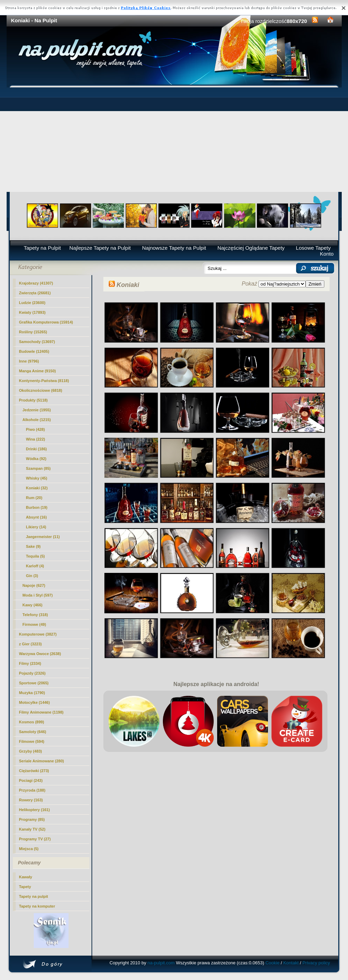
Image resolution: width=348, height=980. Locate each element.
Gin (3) (32, 576)
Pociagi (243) (31, 780)
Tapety (25, 887)
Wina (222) (36, 439)
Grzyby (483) (31, 751)
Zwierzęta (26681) (35, 293)
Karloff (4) (35, 566)
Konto (327, 254)
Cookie (272, 963)
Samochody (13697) (37, 342)
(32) (37, 488)
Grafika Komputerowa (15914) (46, 322)
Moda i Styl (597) (38, 595)
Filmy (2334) (30, 663)
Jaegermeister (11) (43, 537)
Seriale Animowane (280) (42, 761)
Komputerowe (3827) (38, 634)
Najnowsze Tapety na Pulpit (174, 248)
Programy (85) (32, 819)
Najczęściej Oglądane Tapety (251, 248)
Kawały (26, 877)
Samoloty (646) (33, 732)
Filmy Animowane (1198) (41, 712)
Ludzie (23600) (32, 303)
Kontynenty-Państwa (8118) (44, 381)
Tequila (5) (35, 556)
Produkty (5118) (34, 400)
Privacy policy (316, 963)
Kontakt (291, 963)
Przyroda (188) (32, 790)
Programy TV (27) (35, 839)
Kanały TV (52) (32, 829)
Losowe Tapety (313, 248)
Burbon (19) (37, 507)
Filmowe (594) (32, 741)
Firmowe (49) (34, 624)
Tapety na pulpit (34, 896)
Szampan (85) (38, 468)
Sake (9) (33, 546)
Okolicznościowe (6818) (41, 390)
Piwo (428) (35, 429)
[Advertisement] (174, 140)
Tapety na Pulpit (42, 248)
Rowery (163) (31, 800)
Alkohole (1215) (37, 420)
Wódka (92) (36, 459)
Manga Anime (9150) (38, 371)
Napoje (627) (34, 585)
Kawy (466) (33, 605)
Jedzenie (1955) (37, 410)
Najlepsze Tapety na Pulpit (100, 248)
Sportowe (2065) (34, 683)
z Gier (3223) (30, 644)
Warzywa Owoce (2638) (40, 654)
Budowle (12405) (34, 351)
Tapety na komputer (37, 906)
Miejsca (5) (29, 849)
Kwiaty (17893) (32, 312)
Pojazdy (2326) (32, 673)
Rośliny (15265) (33, 332)
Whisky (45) (37, 478)
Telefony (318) (35, 615)
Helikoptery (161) (35, 810)
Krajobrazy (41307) (36, 283)
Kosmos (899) (32, 722)
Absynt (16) (37, 517)
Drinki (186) (37, 449)
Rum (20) (34, 498)
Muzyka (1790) (32, 693)
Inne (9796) (29, 361)
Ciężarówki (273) (34, 771)
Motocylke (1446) (35, 702)
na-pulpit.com (161, 963)
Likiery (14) (36, 527)
